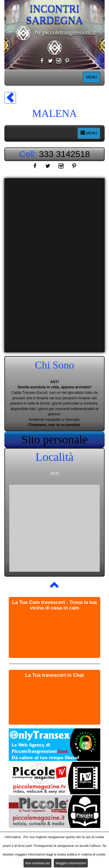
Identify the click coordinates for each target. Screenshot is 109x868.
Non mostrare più (37, 863)
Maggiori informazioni (71, 863)
